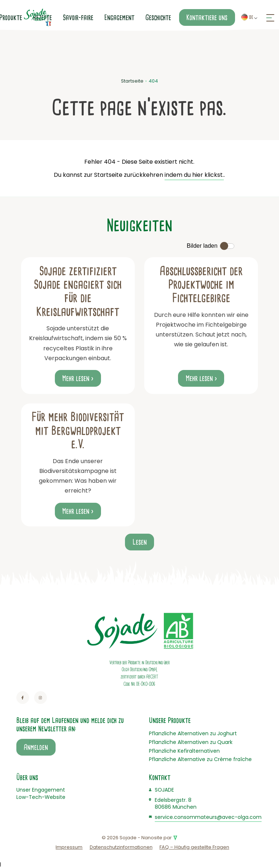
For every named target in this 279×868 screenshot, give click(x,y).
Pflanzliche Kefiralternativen (184, 751)
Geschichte (158, 17)
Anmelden (36, 747)
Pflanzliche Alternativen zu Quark (191, 742)
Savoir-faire (78, 17)
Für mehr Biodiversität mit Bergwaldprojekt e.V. (78, 431)
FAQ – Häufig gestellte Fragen (194, 847)
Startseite (132, 81)
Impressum (69, 847)
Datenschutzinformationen (121, 847)
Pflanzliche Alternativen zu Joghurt (193, 733)
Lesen (140, 542)
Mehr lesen (76, 378)
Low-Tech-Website (41, 797)
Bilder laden (202, 246)
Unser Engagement (41, 790)
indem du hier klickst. (194, 175)
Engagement (119, 17)
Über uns (27, 777)
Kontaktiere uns (207, 17)
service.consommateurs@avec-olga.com (208, 817)
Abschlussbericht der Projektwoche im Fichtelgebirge (201, 285)
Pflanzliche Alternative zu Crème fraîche (200, 759)
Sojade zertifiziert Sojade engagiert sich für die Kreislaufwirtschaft (78, 291)
